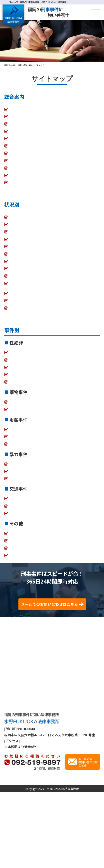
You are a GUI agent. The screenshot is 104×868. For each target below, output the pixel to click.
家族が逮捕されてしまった (29, 217)
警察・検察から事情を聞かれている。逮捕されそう (48, 298)
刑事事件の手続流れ (24, 146)
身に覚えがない (21, 283)
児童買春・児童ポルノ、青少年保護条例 (39, 386)
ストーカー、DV (22, 372)
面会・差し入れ (21, 269)
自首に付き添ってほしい (28, 313)
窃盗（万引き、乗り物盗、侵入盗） (36, 449)
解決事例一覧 (19, 153)
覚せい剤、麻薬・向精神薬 (29, 406)
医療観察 (16, 560)
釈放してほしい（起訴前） (29, 224)
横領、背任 (18, 434)
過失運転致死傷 (21, 518)
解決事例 (58, 848)
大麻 (13, 414)
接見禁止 (16, 261)
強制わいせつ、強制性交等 (29, 364)
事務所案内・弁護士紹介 (28, 117)
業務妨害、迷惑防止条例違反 (31, 538)
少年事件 (16, 545)
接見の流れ (18, 139)
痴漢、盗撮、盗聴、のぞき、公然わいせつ (41, 357)
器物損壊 (16, 483)
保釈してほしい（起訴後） (29, 232)
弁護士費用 (18, 124)
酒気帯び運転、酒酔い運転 (29, 503)
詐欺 (13, 441)
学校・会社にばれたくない (29, 276)
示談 (13, 254)
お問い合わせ (19, 168)
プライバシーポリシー (26, 175)
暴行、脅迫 (18, 476)
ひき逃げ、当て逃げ (24, 511)
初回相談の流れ (21, 131)
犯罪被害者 (18, 553)
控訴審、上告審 (21, 305)
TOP (13, 109)
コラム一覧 (18, 161)
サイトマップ (19, 183)
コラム (70, 848)
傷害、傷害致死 (21, 469)
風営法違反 (18, 379)
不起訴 (14, 239)
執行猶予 (16, 247)
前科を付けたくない (19, 291)
